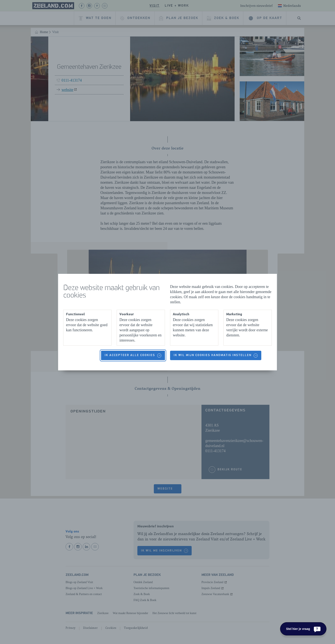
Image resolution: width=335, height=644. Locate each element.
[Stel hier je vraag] (303, 629)
